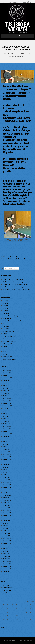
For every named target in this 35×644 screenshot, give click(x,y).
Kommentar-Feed (8, 590)
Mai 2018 (5, 549)
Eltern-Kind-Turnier (8, 318)
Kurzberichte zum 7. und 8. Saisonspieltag (15, 284)
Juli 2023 (5, 439)
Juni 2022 (5, 467)
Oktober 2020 (7, 498)
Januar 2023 (6, 452)
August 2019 (6, 521)
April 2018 (6, 551)
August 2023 (6, 436)
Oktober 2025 (7, 375)
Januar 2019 (6, 536)
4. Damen (6, 311)
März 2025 (6, 391)
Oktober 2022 (7, 459)
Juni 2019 (5, 523)
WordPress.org (7, 593)
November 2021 (7, 485)
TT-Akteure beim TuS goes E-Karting (19, 259)
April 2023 (6, 444)
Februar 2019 (7, 533)
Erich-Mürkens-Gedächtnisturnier (12, 321)
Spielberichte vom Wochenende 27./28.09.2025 (16, 290)
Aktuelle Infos (14, 256)
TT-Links (2, 3)
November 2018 (7, 541)
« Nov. (3, 627)
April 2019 (6, 528)
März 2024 (6, 419)
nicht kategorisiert (8, 344)
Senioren (5, 349)
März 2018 (6, 554)
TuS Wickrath (21, 93)
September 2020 (8, 500)
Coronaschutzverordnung (10, 316)
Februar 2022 (7, 477)
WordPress (30, 640)
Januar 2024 (6, 424)
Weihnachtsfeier (7, 357)
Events (5, 323)
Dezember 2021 (7, 482)
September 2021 (8, 490)
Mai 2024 (5, 414)
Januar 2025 (6, 396)
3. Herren (5, 308)
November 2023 (7, 429)
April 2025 (6, 388)
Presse (21, 1)
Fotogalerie (29, 1)
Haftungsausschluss (27, 3)
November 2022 (7, 457)
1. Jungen (5, 306)
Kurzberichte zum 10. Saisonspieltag (13, 279)
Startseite (3, 1)
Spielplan (5, 351)
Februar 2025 (7, 393)
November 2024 (7, 401)
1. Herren (5, 303)
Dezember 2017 (7, 561)
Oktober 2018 (7, 543)
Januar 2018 (6, 559)
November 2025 (7, 373)
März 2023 (6, 447)
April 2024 (6, 416)
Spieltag (5, 354)
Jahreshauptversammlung (17, 56)
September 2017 (8, 569)
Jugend (5, 334)
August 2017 (6, 571)
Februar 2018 (7, 556)
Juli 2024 (5, 408)
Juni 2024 (5, 411)
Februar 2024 (7, 421)
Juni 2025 (5, 383)
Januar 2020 (6, 508)
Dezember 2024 (7, 398)
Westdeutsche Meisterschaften (12, 359)
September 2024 (8, 406)
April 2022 (6, 472)
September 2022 (8, 462)
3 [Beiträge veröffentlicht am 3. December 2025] (12, 608)
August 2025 (6, 380)
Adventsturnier (7, 313)
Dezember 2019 (7, 510)
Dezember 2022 (7, 454)
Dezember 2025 (7, 370)
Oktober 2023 (7, 431)
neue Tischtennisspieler (10, 341)
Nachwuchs (6, 339)
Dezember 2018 (7, 538)
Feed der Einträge (8, 588)
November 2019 (7, 513)
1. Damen (6, 301)
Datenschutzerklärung (13, 3)
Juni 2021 (5, 492)
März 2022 (6, 475)
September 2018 (8, 546)
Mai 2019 (5, 526)
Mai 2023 (5, 442)
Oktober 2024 (7, 403)
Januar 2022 (6, 480)
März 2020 (6, 503)
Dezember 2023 (7, 426)
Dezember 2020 (7, 495)
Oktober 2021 (7, 487)
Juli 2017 (5, 574)
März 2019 (6, 531)
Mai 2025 (5, 385)
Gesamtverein (12, 1)
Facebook (6, 326)
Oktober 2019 (7, 515)
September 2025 (8, 378)
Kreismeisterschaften (9, 336)
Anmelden (6, 585)
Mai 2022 (5, 470)
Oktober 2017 (7, 566)
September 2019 (8, 518)
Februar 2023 (7, 449)
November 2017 (7, 564)
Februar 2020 (7, 505)
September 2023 (8, 434)
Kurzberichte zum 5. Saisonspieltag (13, 287)
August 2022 (6, 464)
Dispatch (20, 640)
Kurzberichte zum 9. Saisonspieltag (13, 282)
